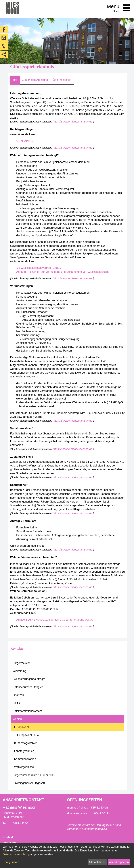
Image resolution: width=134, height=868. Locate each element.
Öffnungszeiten (62, 80)
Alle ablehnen (97, 862)
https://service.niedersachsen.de (73, 122)
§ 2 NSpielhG (24, 141)
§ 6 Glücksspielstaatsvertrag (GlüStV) (39, 268)
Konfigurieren (11, 862)
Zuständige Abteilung (35, 80)
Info (15, 80)
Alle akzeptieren (119, 862)
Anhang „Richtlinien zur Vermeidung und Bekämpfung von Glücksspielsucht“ (63, 272)
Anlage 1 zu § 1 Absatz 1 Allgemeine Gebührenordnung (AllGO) (55, 620)
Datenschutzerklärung (16, 854)
